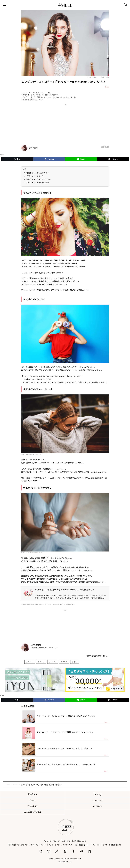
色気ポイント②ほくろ (35, 176)
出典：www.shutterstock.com (98, 77)
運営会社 (82, 845)
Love (32, 800)
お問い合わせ (67, 841)
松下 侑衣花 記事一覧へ (97, 656)
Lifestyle (33, 806)
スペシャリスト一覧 (70, 845)
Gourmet (97, 800)
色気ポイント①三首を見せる (38, 173)
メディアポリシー (23, 845)
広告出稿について (80, 841)
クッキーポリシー (55, 845)
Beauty (98, 794)
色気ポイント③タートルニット (39, 179)
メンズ (65, 662)
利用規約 (12, 845)
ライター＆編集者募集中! (112, 845)
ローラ (42, 662)
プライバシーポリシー (39, 845)
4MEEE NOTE (32, 812)
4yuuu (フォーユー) (94, 845)
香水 (75, 662)
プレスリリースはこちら (52, 841)
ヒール (53, 662)
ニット (30, 662)
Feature (97, 806)
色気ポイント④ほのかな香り (38, 183)
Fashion (33, 794)
